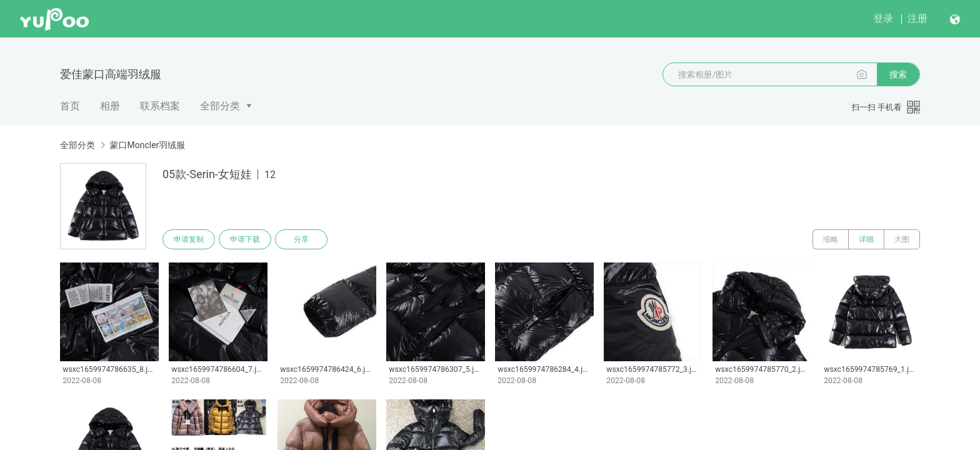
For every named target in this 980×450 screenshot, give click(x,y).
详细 (866, 239)
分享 (301, 239)
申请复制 (189, 239)
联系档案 (160, 106)
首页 (70, 106)
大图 (902, 239)
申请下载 (245, 239)
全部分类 (220, 106)
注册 (917, 18)
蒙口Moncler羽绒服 (147, 145)
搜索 (898, 74)
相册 (110, 106)
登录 (883, 18)
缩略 (831, 239)
